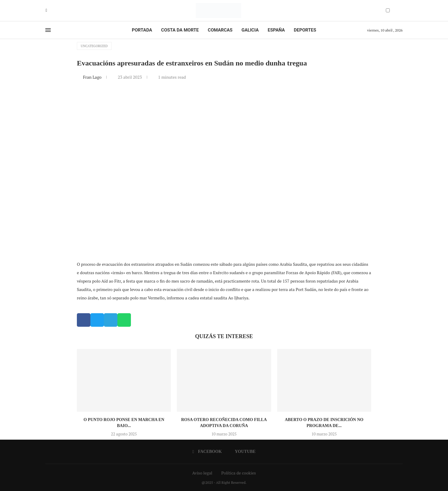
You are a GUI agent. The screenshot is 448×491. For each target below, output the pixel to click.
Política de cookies (239, 473)
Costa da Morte (180, 30)
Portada (142, 30)
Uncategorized (94, 46)
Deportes (305, 30)
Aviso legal (202, 473)
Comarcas (220, 30)
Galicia (250, 30)
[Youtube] (51, 11)
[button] (84, 320)
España (276, 30)
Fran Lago (93, 77)
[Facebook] (46, 11)
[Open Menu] (48, 30)
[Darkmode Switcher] (388, 10)
